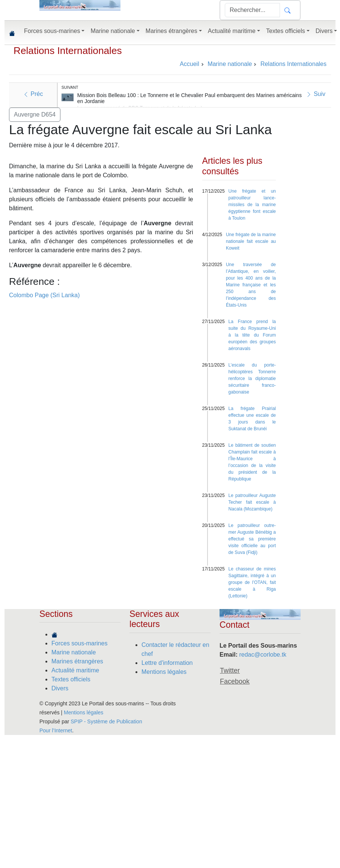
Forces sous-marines (79, 643)
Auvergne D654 (35, 114)
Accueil (190, 64)
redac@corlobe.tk (263, 655)
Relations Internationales (68, 51)
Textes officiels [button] (286, 31)
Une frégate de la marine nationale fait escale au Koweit (251, 241)
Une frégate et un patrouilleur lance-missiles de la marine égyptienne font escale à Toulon (252, 205)
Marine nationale (74, 652)
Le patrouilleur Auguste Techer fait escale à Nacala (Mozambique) (252, 502)
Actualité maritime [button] (232, 31)
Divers (60, 688)
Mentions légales (164, 672)
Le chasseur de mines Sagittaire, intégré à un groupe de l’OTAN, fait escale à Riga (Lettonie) (252, 582)
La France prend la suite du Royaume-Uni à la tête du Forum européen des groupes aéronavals (252, 335)
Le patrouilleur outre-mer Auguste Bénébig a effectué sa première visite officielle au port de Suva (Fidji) (252, 539)
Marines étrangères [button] (172, 31)
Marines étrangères (77, 661)
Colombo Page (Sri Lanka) (44, 295)
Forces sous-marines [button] (52, 31)
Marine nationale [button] (113, 31)
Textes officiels (71, 679)
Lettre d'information (167, 663)
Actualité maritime (75, 670)
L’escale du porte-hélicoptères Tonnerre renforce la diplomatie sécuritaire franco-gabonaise (252, 379)
